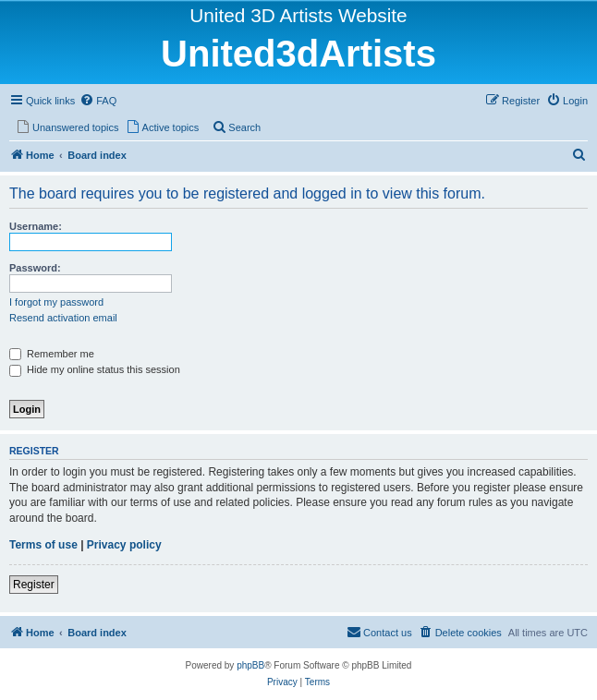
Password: (35, 268)
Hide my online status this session (95, 369)
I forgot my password (56, 302)
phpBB (250, 665)
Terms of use (43, 545)
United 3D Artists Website (298, 15)
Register (34, 585)
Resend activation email (63, 318)
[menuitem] (98, 101)
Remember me (52, 354)
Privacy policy (124, 545)
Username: (36, 226)
